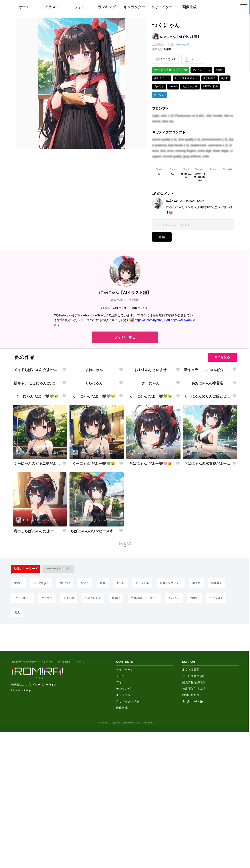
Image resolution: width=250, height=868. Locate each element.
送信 (162, 237)
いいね (165, 59)
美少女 (196, 745)
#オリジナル (162, 78)
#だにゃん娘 (190, 86)
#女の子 (159, 86)
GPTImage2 (41, 745)
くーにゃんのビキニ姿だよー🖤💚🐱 (37, 626)
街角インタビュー (171, 745)
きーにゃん (151, 491)
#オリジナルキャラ (186, 78)
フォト (79, 7)
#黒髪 (219, 70)
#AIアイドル (210, 86)
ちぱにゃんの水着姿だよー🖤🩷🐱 (207, 626)
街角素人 (217, 745)
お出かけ (65, 745)
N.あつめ (172, 201)
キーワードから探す (58, 731)
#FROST (160, 95)
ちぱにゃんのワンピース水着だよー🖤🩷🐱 (94, 693)
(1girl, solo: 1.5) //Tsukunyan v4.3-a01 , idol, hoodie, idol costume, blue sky (193, 118)
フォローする (125, 337)
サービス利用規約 (194, 811)
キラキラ (47, 760)
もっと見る (125, 708)
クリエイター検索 (128, 837)
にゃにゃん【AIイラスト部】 (180, 37)
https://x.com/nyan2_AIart (152, 320)
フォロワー (141, 308)
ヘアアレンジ (93, 760)
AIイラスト (216, 760)
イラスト (52, 7)
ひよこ (85, 745)
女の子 (18, 745)
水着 (103, 745)
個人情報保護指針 (194, 818)
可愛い (194, 760)
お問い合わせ (191, 831)
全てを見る (222, 357)
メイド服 (69, 760)
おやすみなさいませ (151, 424)
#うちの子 (210, 78)
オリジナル (142, 745)
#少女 (225, 78)
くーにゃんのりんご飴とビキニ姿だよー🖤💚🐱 (207, 559)
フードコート (22, 760)
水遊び (116, 760)
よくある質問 (191, 805)
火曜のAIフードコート (144, 760)
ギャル (120, 745)
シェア (192, 59)
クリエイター (162, 7)
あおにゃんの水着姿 (207, 491)
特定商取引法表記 (194, 824)
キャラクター (134, 7)
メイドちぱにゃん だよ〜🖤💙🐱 (37, 424)
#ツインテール (201, 70)
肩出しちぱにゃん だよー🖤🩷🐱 (37, 693)
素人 (17, 775)
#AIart (173, 86)
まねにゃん (94, 424)
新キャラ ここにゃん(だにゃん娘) (207, 424)
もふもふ (174, 760)
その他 (185, 45)
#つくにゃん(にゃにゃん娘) (171, 70)
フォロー (121, 308)
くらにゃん (94, 491)
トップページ (125, 805)
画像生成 (189, 7)
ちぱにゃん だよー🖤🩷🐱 (151, 626)
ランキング (107, 7)
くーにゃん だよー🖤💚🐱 (37, 559)
